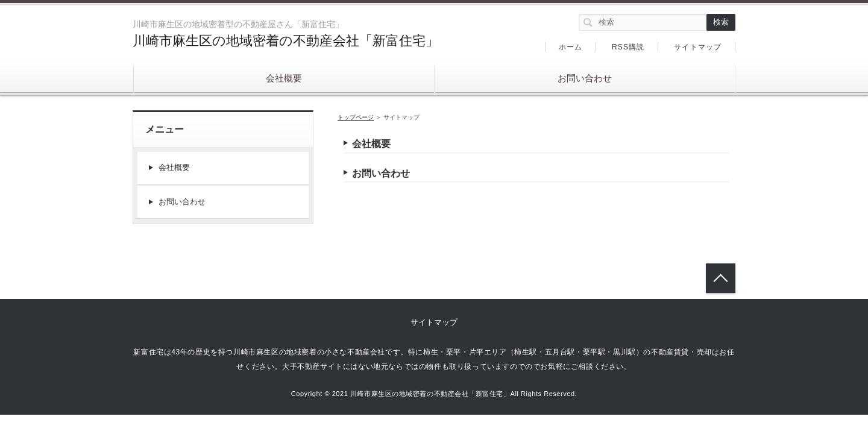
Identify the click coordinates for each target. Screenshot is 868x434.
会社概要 (284, 78)
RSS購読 (628, 47)
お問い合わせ (585, 78)
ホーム (571, 47)
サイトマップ (698, 47)
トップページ (356, 117)
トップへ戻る (721, 278)
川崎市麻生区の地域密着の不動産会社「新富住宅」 (286, 41)
